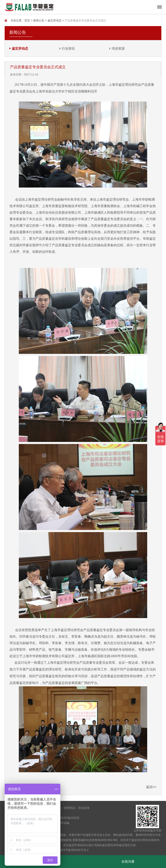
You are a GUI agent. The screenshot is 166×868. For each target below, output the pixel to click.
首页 (27, 21)
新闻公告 (39, 21)
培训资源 (118, 48)
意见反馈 (84, 808)
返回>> (151, 787)
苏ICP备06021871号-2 (75, 850)
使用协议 (69, 808)
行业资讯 (68, 48)
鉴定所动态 (55, 21)
